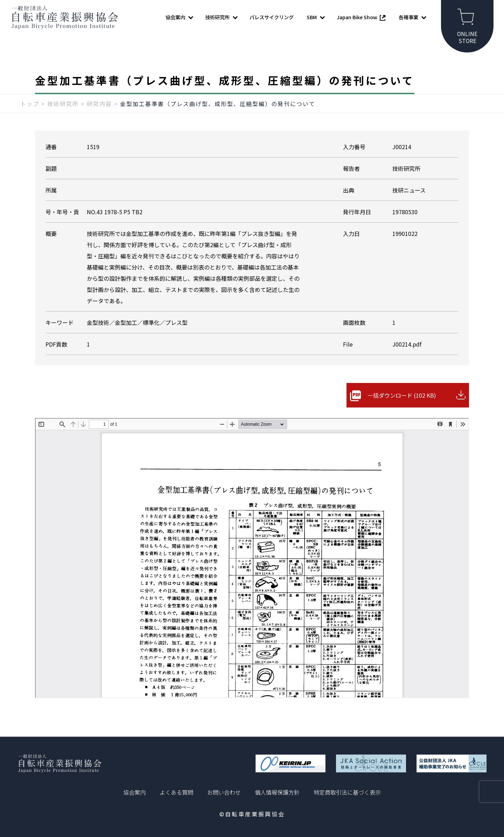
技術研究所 (63, 104)
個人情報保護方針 (277, 792)
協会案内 (134, 792)
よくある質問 (176, 792)
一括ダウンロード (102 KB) (402, 396)
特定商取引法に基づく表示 (347, 792)
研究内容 (99, 104)
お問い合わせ (224, 792)
